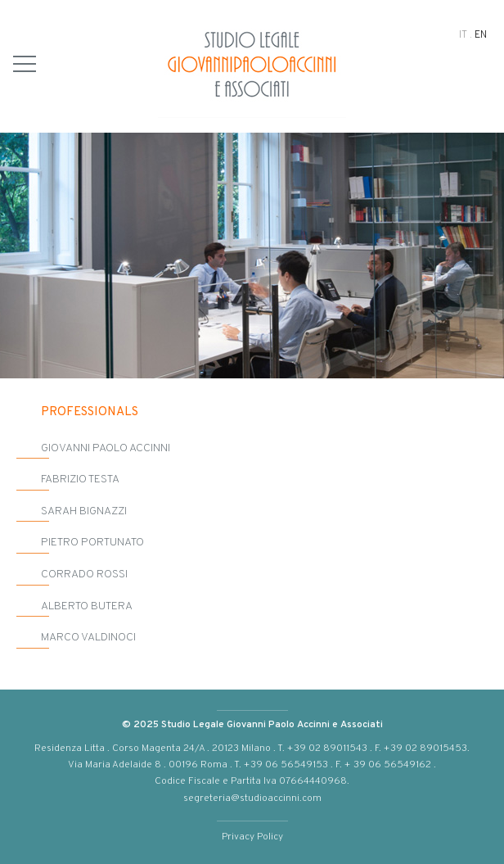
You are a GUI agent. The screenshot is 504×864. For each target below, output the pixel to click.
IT (463, 34)
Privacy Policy (252, 836)
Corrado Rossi (84, 573)
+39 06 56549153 (287, 764)
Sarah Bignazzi (84, 510)
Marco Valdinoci (88, 636)
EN (481, 34)
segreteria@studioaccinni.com (252, 797)
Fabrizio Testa (80, 478)
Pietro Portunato (92, 541)
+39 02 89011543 (327, 747)
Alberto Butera (87, 605)
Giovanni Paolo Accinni (106, 447)
